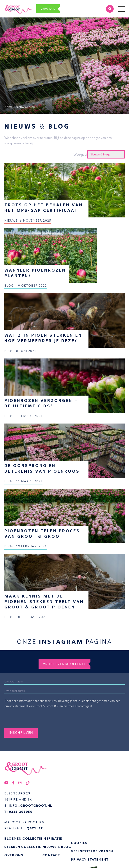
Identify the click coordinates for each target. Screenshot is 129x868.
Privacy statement (90, 860)
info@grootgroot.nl (31, 806)
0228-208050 (21, 812)
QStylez (35, 828)
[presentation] (38, 719)
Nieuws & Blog (57, 847)
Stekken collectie (23, 847)
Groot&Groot (14, 5)
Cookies (79, 843)
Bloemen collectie (23, 839)
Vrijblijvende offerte (64, 664)
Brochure (48, 9)
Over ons (14, 855)
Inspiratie (52, 839)
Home (8, 107)
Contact (51, 855)
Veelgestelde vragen (92, 851)
